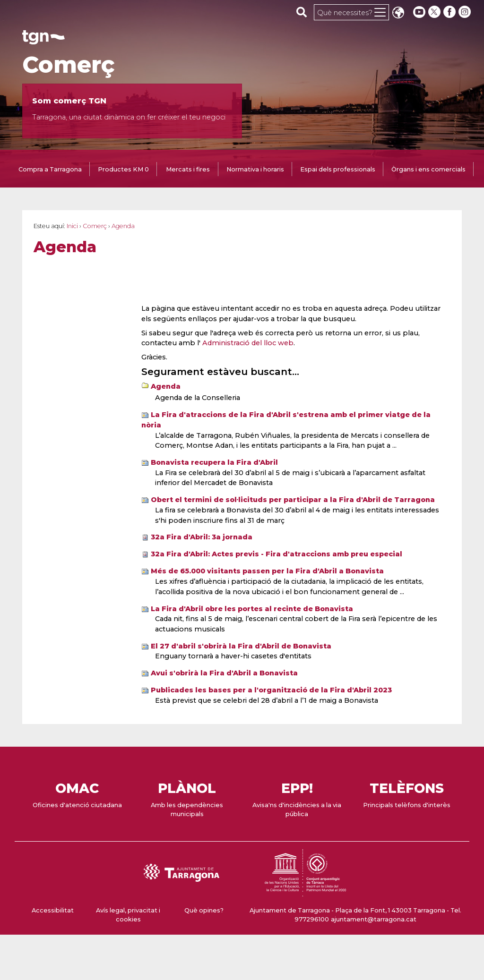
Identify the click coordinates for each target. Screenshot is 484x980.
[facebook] (450, 12)
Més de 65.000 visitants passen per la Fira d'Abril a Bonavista (267, 571)
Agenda (166, 386)
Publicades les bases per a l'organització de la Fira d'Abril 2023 (271, 690)
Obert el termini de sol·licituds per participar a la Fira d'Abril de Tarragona (293, 500)
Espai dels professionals (338, 169)
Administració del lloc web (248, 343)
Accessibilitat (53, 910)
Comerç (69, 65)
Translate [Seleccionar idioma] (398, 13)
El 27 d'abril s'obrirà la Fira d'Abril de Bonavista (241, 646)
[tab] (50, 170)
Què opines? (204, 910)
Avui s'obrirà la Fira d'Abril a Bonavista (224, 673)
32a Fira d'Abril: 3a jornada (202, 537)
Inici (72, 226)
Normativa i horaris (255, 169)
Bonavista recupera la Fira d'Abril (214, 462)
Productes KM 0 (123, 169)
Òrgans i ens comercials (428, 169)
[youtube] (419, 12)
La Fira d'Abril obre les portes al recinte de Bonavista (252, 609)
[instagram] (466, 12)
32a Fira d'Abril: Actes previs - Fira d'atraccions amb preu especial (277, 554)
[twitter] (435, 12)
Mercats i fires (188, 169)
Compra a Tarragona (50, 169)
